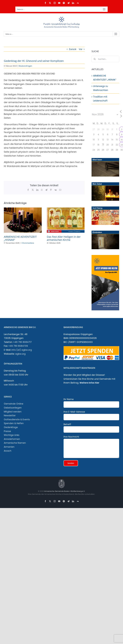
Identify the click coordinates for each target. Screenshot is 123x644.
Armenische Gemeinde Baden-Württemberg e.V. (65, 491)
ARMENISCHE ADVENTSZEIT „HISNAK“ (20, 238)
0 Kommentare (28, 243)
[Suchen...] (105, 59)
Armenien (9, 447)
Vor (81, 49)
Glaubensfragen (25, 66)
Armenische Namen (15, 443)
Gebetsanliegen (13, 408)
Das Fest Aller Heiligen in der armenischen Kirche (64, 238)
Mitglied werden (13, 412)
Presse (7, 431)
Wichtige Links (12, 435)
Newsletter (10, 416)
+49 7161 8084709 (18, 346)
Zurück (73, 49)
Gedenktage (11, 427)
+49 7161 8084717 (22, 342)
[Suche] (95, 59)
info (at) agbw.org (22, 350)
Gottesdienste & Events (17, 419)
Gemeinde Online (14, 404)
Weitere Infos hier (89, 383)
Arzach (8, 451)
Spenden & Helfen (14, 423)
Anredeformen (12, 439)
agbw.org (20, 354)
